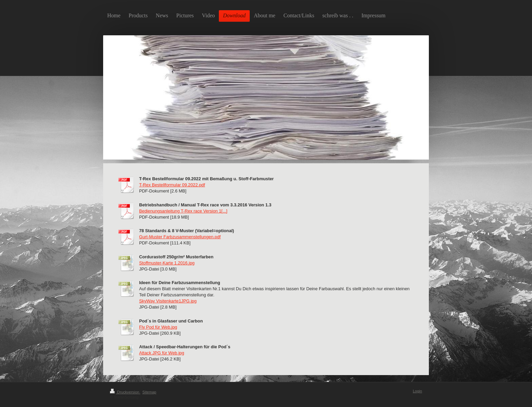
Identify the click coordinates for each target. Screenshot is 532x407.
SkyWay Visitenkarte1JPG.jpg (168, 301)
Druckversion (125, 392)
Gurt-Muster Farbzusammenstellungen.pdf (180, 237)
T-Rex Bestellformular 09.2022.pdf (172, 185)
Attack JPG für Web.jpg (162, 353)
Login (417, 391)
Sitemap (149, 392)
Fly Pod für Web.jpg (158, 327)
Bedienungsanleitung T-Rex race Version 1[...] (183, 211)
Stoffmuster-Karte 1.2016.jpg (167, 263)
